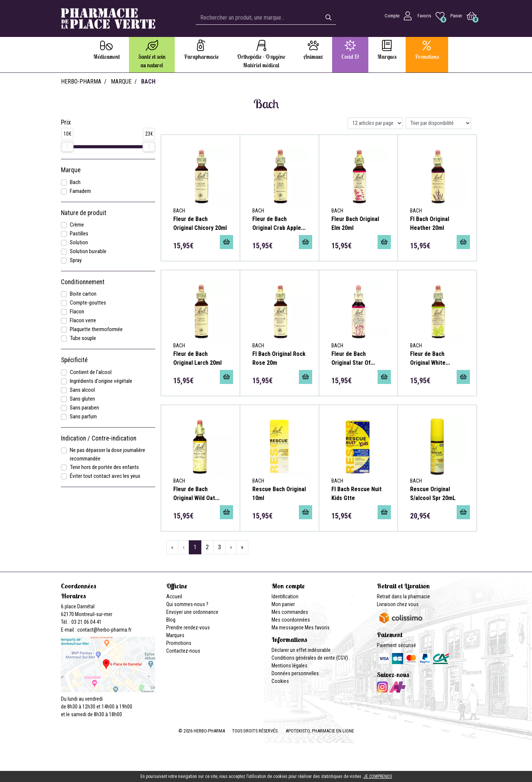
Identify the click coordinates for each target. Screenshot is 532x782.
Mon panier (283, 604)
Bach (75, 182)
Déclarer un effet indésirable (301, 650)
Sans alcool (82, 390)
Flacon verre (83, 320)
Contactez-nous (183, 651)
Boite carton (83, 294)
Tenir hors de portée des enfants (104, 467)
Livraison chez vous (398, 604)
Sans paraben (84, 408)
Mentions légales (289, 666)
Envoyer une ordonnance (192, 612)
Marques (175, 635)
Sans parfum (83, 416)
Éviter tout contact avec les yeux (105, 476)
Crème (77, 225)
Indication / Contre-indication (99, 438)
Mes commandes (290, 612)
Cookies (280, 681)
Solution (79, 242)
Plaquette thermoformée (96, 329)
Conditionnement (83, 282)
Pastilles (79, 234)
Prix (66, 122)
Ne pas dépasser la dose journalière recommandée (108, 454)
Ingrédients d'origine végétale (101, 381)
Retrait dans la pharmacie (403, 596)
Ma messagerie (288, 628)
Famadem (80, 191)
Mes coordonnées (291, 620)
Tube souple (83, 338)
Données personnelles (295, 673)
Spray (76, 260)
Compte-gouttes (88, 303)
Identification (285, 596)
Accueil (174, 596)
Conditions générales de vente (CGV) (310, 658)
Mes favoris (317, 628)
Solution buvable (88, 251)
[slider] (67, 147)
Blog (171, 620)
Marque (121, 81)
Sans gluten (82, 399)
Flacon (77, 312)
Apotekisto (320, 731)
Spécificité (74, 360)
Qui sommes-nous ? (187, 604)
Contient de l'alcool (91, 372)
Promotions (179, 643)
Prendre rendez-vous (188, 628)
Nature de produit (84, 213)
